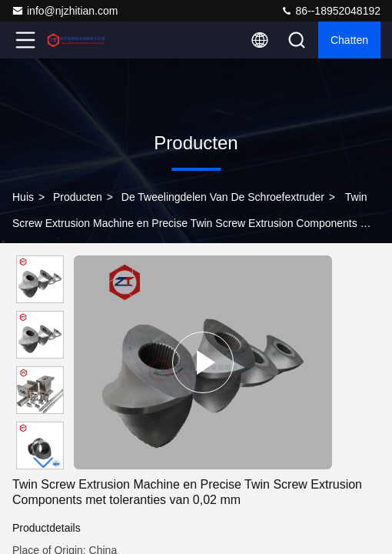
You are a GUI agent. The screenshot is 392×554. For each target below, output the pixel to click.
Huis (23, 197)
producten (78, 197)
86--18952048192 (331, 11)
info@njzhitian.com (65, 11)
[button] (44, 463)
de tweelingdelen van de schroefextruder (223, 197)
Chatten (349, 40)
